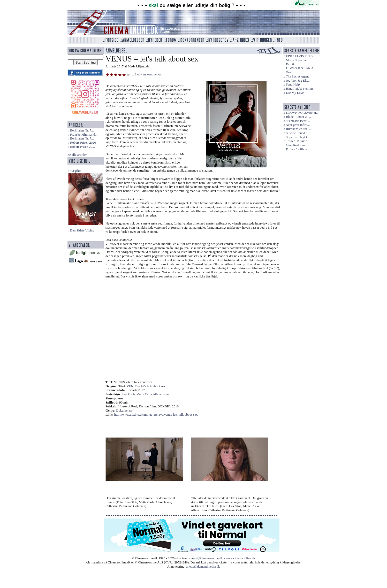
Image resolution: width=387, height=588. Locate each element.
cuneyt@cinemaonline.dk (206, 558)
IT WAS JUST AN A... (301, 68)
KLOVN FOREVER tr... (302, 113)
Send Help (293, 84)
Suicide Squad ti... (298, 133)
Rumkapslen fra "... (299, 129)
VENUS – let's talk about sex (146, 386)
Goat (289, 72)
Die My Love (295, 93)
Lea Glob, (129, 394)
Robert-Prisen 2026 (83, 143)
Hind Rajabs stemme (300, 89)
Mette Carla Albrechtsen (152, 394)
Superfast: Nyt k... (298, 137)
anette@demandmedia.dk (203, 567)
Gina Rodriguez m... (299, 145)
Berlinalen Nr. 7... (82, 130)
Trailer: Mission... (298, 141)
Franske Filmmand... (84, 135)
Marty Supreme (296, 60)
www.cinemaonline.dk (241, 558)
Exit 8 (290, 64)
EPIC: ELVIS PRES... (301, 56)
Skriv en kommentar (148, 74)
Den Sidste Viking (82, 230)
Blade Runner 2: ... (298, 117)
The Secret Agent (297, 76)
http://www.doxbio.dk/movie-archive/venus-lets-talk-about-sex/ (156, 415)
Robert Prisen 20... (82, 147)
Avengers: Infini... (298, 125)
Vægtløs (76, 171)
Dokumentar (124, 411)
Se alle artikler (77, 155)
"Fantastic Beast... (298, 121)
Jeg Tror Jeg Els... (298, 81)
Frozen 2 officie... (298, 149)
